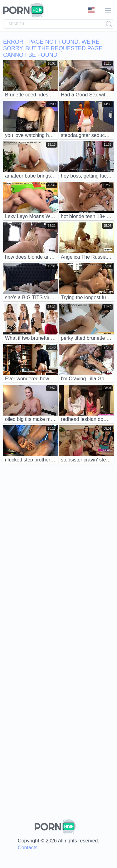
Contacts (28, 848)
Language (91, 10)
